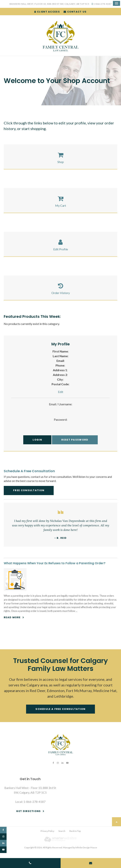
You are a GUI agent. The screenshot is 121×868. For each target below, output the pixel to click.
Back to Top (75, 831)
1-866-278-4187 (102, 4)
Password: (61, 419)
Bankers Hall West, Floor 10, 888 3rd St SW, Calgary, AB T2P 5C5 (49, 4)
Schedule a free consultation (60, 709)
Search (62, 831)
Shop (61, 162)
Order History (61, 293)
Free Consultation (29, 490)
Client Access (47, 12)
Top (116, 822)
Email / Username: (61, 404)
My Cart (61, 205)
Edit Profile (61, 249)
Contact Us (75, 12)
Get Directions (28, 811)
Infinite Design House (86, 847)
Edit (61, 392)
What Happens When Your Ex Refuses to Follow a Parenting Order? (55, 563)
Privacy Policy (47, 831)
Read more (12, 617)
